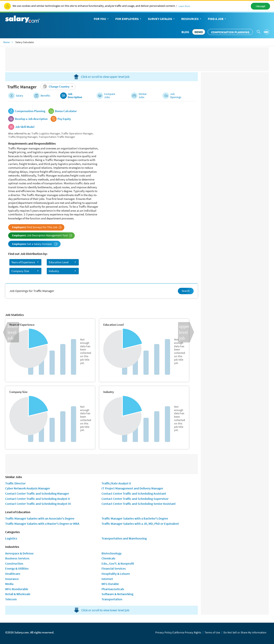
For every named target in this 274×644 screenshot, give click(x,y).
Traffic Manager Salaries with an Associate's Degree (40, 518)
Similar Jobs (143, 96)
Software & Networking (117, 594)
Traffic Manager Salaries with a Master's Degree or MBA (42, 524)
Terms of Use (212, 632)
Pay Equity (64, 119)
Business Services (17, 558)
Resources (192, 19)
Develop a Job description (31, 119)
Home (6, 42)
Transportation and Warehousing (124, 538)
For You (102, 19)
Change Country (59, 87)
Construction (14, 563)
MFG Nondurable (17, 589)
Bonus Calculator (66, 111)
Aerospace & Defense (19, 553)
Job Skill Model (25, 127)
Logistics (11, 538)
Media (9, 584)
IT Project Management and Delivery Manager (132, 488)
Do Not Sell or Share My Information (245, 632)
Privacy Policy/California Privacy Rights (178, 632)
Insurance (12, 579)
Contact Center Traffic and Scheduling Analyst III (38, 504)
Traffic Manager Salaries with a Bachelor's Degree (135, 518)
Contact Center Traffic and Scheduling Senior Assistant (139, 504)
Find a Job (217, 19)
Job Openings (176, 96)
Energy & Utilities (17, 568)
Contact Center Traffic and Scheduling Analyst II (38, 499)
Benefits (45, 96)
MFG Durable (110, 584)
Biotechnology (112, 553)
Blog (185, 32)
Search (186, 291)
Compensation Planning (230, 32)
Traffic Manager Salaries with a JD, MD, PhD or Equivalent (140, 524)
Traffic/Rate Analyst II (116, 483)
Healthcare (13, 574)
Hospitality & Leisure (116, 574)
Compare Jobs (110, 96)
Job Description (75, 96)
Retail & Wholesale (18, 594)
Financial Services (114, 568)
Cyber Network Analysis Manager (28, 488)
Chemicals (108, 558)
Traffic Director (15, 483)
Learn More (184, 6)
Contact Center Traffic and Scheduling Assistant (134, 493)
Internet (107, 579)
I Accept (261, 6)
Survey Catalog (162, 19)
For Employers (129, 19)
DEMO (199, 32)
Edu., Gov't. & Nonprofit (118, 563)
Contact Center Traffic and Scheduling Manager (37, 493)
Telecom (11, 599)
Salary (19, 96)
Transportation (112, 599)
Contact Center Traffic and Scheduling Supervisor (135, 499)
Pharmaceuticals (113, 589)
